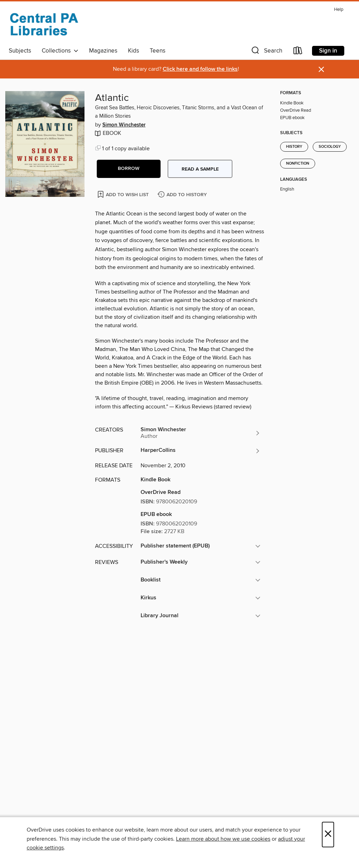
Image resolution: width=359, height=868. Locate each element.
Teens (158, 51)
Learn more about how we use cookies (223, 839)
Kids (134, 51)
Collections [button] (60, 51)
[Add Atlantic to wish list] (124, 194)
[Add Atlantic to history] (183, 195)
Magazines (103, 51)
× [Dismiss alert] (321, 70)
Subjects (20, 51)
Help (339, 10)
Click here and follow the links (200, 69)
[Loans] (298, 52)
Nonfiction (298, 164)
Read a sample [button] (200, 169)
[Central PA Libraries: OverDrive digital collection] (44, 24)
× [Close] (328, 835)
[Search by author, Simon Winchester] (201, 433)
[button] (266, 52)
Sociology (330, 147)
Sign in (328, 51)
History (294, 147)
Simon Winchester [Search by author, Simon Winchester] (124, 125)
